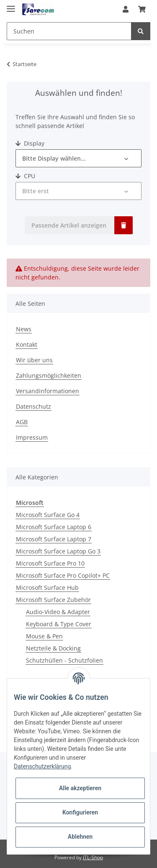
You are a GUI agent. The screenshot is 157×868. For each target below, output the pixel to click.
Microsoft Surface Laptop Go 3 (58, 551)
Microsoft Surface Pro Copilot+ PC (63, 575)
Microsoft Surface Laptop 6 (54, 527)
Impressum (32, 437)
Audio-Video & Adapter (58, 612)
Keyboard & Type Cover (59, 624)
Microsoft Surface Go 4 (48, 515)
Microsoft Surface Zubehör (53, 600)
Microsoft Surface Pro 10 (50, 563)
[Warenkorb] (142, 9)
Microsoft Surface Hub (47, 588)
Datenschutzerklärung (42, 766)
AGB (22, 422)
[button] (126, 9)
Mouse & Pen (44, 636)
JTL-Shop (93, 857)
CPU (25, 176)
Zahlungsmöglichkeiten (49, 375)
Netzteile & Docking (53, 648)
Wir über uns (34, 360)
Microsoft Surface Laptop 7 (54, 539)
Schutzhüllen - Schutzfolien (64, 660)
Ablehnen (80, 837)
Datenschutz (33, 406)
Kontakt (27, 344)
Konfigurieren (80, 812)
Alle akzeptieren (80, 788)
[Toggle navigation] (11, 5)
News (24, 329)
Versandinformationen (48, 391)
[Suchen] (69, 31)
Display (30, 143)
